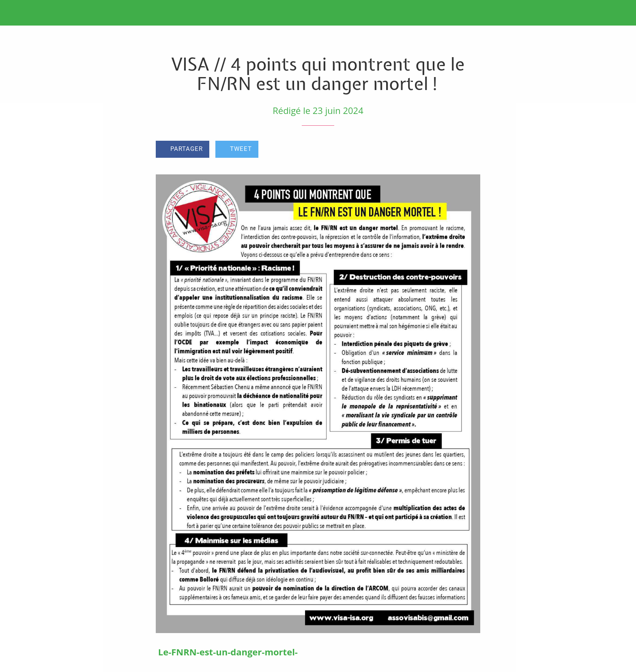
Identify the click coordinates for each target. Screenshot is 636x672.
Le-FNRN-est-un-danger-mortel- (228, 652)
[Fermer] (16, 13)
